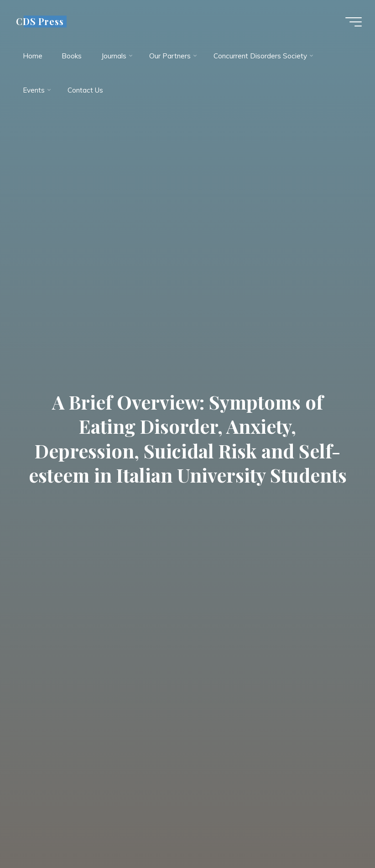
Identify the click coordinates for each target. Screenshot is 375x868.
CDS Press (41, 21)
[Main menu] (353, 22)
